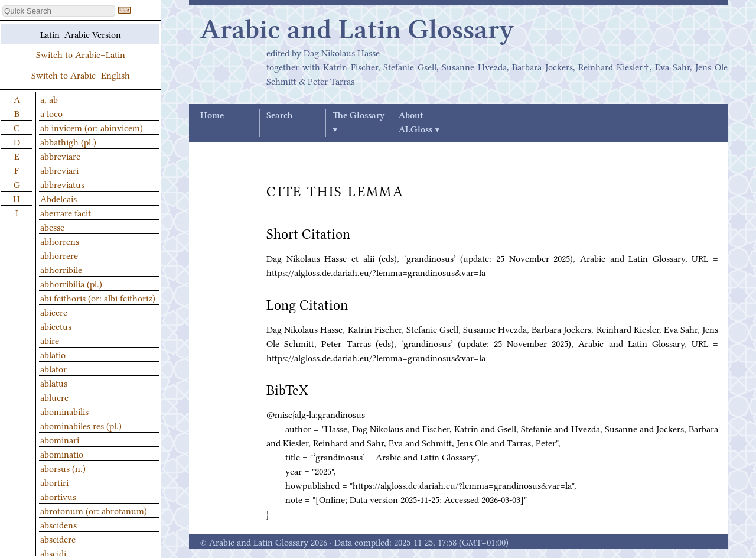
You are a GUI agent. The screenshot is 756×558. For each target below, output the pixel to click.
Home (212, 116)
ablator (53, 368)
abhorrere (59, 255)
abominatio (62, 453)
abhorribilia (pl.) (71, 283)
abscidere (58, 538)
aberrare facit (66, 212)
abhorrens (60, 241)
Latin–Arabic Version (81, 34)
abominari (60, 439)
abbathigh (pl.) (68, 141)
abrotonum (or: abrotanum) (94, 510)
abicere (54, 312)
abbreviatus (62, 184)
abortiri (54, 482)
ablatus (54, 382)
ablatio (53, 354)
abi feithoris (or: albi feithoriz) (98, 297)
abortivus (58, 496)
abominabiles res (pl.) (81, 425)
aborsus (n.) (63, 468)
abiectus (56, 326)
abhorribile (61, 269)
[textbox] (59, 11)
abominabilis (64, 411)
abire (50, 340)
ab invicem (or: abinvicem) (92, 127)
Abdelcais (58, 198)
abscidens (58, 524)
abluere (54, 397)
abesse (52, 226)
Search (279, 116)
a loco (51, 113)
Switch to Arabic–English (81, 74)
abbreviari (59, 170)
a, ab (49, 99)
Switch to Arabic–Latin (81, 54)
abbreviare (60, 155)
